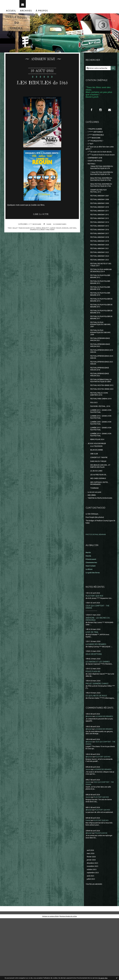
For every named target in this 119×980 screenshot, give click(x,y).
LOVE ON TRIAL (92, 687)
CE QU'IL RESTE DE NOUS (97, 751)
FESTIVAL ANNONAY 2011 (101, 232)
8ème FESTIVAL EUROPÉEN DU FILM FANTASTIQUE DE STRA (101, 194)
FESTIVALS (92, 172)
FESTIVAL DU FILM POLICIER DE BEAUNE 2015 (102, 335)
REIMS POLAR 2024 (98, 487)
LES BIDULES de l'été (42, 89)
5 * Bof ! (91, 149)
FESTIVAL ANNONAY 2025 (101, 284)
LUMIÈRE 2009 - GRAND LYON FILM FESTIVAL (102, 469)
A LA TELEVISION (97, 494)
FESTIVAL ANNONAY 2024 (101, 280)
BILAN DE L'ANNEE (98, 498)
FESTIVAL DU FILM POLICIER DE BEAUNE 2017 (102, 348)
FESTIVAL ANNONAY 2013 (101, 240)
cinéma (38, 239)
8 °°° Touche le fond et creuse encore (98, 162)
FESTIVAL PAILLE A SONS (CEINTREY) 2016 (100, 436)
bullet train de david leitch (23, 239)
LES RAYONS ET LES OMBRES (98, 717)
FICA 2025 (94, 448)
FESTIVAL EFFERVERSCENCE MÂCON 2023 (102, 378)
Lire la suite (42, 225)
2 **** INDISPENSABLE (97, 139)
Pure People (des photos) (96, 571)
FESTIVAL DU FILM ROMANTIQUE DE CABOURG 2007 (102, 355)
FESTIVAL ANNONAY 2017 (101, 256)
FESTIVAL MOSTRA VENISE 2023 (101, 430)
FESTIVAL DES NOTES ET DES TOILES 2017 (100, 289)
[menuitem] (11, 14)
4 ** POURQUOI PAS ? (96, 145)
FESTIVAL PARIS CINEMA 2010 (100, 443)
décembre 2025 (93, 924)
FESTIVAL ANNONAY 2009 (101, 224)
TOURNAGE (95, 539)
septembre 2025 (93, 934)
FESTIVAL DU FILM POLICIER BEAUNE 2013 (102, 310)
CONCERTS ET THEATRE (100, 506)
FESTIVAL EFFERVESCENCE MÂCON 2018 (101, 403)
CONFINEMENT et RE (96, 166)
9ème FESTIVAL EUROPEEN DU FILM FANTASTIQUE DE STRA (101, 203)
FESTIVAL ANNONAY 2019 (101, 264)
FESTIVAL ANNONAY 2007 (101, 216)
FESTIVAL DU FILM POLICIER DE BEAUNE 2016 (102, 342)
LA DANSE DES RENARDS (97, 699)
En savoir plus (103, 978)
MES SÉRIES (92, 547)
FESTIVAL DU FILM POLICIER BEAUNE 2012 (102, 304)
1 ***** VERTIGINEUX (96, 136)
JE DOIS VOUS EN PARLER (98, 492)
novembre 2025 (93, 927)
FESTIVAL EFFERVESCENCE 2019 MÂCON (101, 384)
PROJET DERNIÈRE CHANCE (98, 739)
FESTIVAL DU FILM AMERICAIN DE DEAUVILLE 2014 (101, 296)
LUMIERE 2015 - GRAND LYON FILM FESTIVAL (102, 457)
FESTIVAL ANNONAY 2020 (101, 268)
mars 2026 (91, 914)
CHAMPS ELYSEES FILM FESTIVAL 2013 (99, 210)
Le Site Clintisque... (93, 568)
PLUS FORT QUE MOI (95, 650)
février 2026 (92, 917)
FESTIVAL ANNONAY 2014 (101, 244)
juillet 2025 (91, 941)
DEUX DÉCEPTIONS (94, 709)
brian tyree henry (48, 241)
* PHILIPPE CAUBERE (96, 132)
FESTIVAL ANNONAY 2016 (101, 252)
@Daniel (89, 787)
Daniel (88, 880)
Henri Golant (91, 620)
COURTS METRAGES (96, 169)
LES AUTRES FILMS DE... (100, 525)
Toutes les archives (95, 946)
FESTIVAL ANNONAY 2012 (101, 236)
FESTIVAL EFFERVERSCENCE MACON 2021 (102, 371)
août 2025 (91, 937)
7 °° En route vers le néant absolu (101, 157)
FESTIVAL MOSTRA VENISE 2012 (101, 424)
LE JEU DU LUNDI (97, 521)
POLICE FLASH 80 (93, 727)
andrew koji (34, 241)
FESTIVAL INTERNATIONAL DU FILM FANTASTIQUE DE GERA (101, 416)
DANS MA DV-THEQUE (99, 510)
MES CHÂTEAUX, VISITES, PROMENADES (100, 534)
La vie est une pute (95, 543)
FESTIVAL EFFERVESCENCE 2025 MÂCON (101, 396)
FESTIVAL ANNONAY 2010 (101, 228)
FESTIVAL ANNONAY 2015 (101, 248)
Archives (26, 14)
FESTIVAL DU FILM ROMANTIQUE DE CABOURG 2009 (102, 364)
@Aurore (89, 772)
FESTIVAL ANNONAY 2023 (101, 276)
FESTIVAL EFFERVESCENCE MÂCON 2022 (101, 409)
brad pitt (46, 239)
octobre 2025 (92, 930)
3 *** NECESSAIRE (34, 235)
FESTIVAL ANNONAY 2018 (101, 260)
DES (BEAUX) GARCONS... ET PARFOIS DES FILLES (101, 516)
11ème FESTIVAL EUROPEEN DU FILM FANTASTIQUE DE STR (102, 186)
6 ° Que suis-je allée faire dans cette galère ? (99, 153)
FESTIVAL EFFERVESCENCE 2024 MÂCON (101, 390)
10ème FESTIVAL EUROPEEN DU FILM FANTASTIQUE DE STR (102, 177)
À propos (42, 14)
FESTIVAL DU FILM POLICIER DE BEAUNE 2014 (102, 329)
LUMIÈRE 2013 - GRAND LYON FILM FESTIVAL (102, 476)
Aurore (88, 829)
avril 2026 (91, 910)
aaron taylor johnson (60, 239)
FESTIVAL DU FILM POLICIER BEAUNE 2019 (102, 323)
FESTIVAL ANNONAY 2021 (101, 272)
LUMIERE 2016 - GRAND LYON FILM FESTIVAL (102, 463)
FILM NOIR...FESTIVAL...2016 (101, 452)
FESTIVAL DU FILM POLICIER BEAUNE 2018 (102, 316)
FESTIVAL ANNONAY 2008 (101, 220)
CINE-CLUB (95, 502)
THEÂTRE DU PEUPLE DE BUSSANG (97, 551)
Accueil (11, 14)
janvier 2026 (92, 920)
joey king (74, 239)
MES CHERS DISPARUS (99, 529)
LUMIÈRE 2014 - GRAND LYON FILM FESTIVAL (102, 482)
